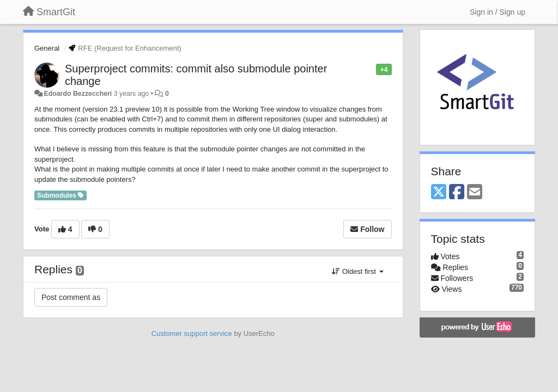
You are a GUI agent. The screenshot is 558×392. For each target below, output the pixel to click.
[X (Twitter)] (439, 192)
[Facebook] (457, 192)
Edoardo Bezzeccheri (78, 94)
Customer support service (192, 333)
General (47, 48)
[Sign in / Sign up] (498, 12)
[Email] (475, 192)
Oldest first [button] (357, 271)
